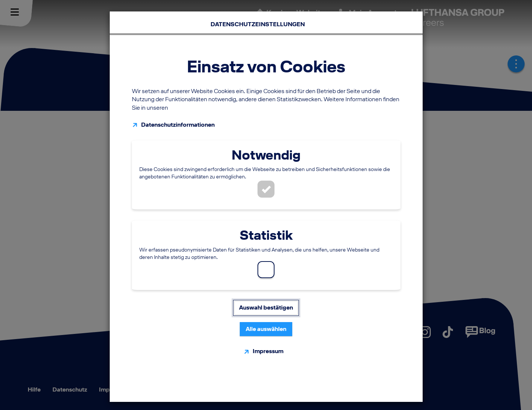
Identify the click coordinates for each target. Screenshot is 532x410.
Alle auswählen (266, 326)
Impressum (268, 348)
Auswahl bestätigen (266, 304)
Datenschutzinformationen (178, 121)
